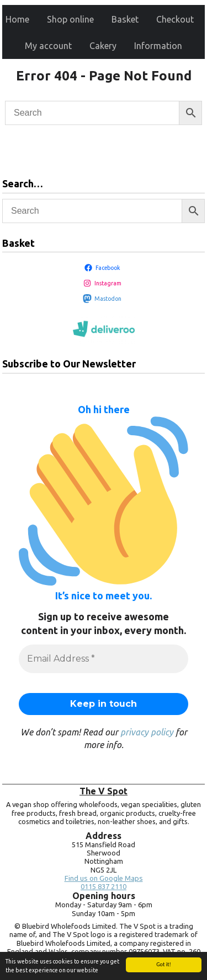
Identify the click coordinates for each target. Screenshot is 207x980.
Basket (125, 19)
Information (158, 46)
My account (48, 46)
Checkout (175, 19)
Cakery (103, 46)
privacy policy (147, 732)
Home (17, 19)
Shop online (70, 19)
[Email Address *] (104, 659)
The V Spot (104, 791)
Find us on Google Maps (104, 878)
